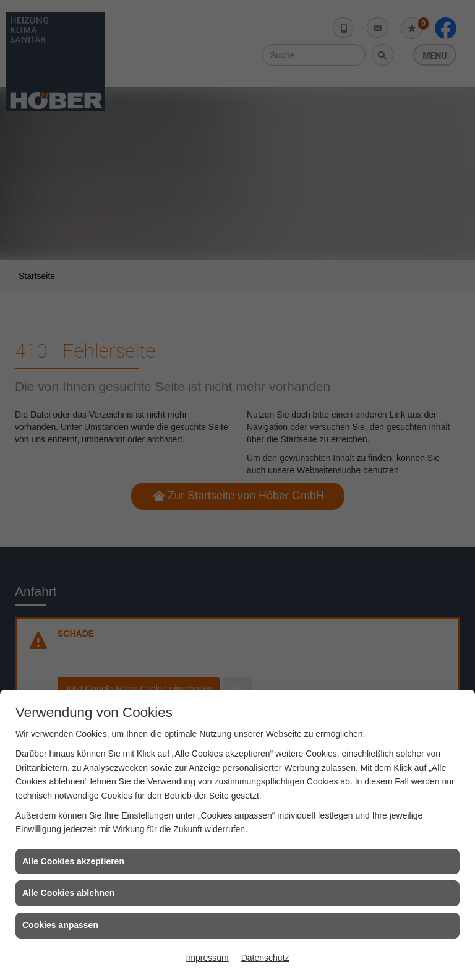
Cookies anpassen (60, 925)
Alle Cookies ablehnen (68, 893)
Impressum (207, 958)
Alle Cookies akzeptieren (73, 861)
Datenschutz (265, 958)
